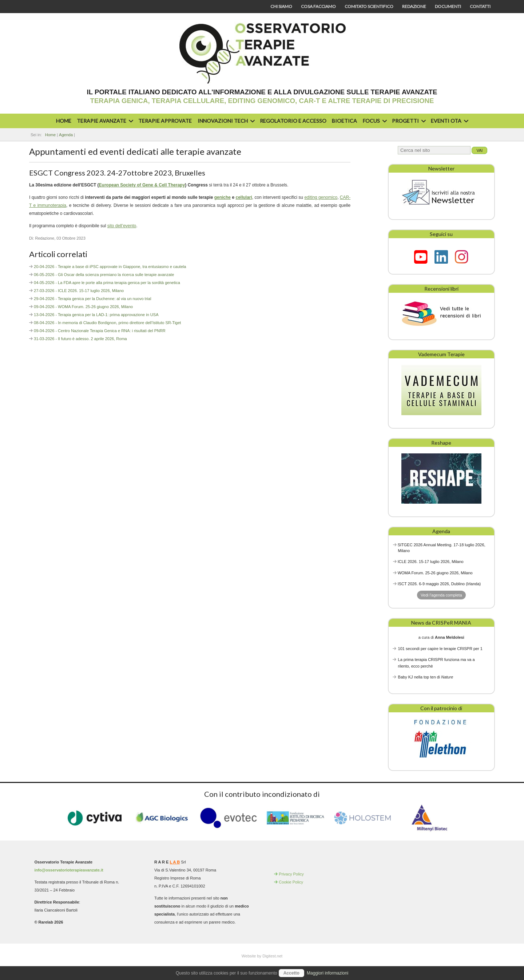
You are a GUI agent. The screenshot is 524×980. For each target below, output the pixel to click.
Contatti (480, 6)
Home (64, 121)
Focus (374, 121)
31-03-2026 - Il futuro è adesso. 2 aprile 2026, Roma (80, 339)
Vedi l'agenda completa (441, 595)
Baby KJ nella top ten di (426, 677)
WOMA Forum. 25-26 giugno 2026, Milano (435, 573)
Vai (479, 150)
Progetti (408, 121)
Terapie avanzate (104, 121)
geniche (223, 197)
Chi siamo (281, 6)
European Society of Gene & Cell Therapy (142, 185)
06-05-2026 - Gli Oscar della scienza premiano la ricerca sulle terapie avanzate (104, 275)
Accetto (291, 973)
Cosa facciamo (318, 6)
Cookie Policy (291, 882)
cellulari (244, 197)
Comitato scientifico (369, 6)
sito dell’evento (122, 226)
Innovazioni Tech (225, 121)
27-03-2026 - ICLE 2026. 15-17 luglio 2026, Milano (79, 291)
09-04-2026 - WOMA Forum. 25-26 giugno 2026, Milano (83, 307)
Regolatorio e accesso (293, 121)
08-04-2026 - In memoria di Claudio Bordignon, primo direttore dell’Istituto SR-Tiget (107, 323)
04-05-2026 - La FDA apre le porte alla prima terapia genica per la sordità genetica (107, 283)
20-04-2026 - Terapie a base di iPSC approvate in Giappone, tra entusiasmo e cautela (110, 267)
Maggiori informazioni (327, 973)
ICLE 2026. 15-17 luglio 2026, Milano (431, 562)
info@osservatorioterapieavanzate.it (69, 870)
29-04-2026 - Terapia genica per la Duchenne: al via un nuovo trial (92, 299)
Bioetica (344, 121)
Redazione (414, 6)
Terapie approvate (165, 121)
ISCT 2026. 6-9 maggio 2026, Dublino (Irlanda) (439, 584)
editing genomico (321, 197)
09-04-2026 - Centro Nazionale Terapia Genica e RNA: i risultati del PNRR (100, 331)
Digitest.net (272, 956)
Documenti (448, 6)
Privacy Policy (291, 874)
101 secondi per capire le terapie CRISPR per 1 (440, 649)
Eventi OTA (449, 121)
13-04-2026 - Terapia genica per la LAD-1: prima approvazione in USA (96, 315)
